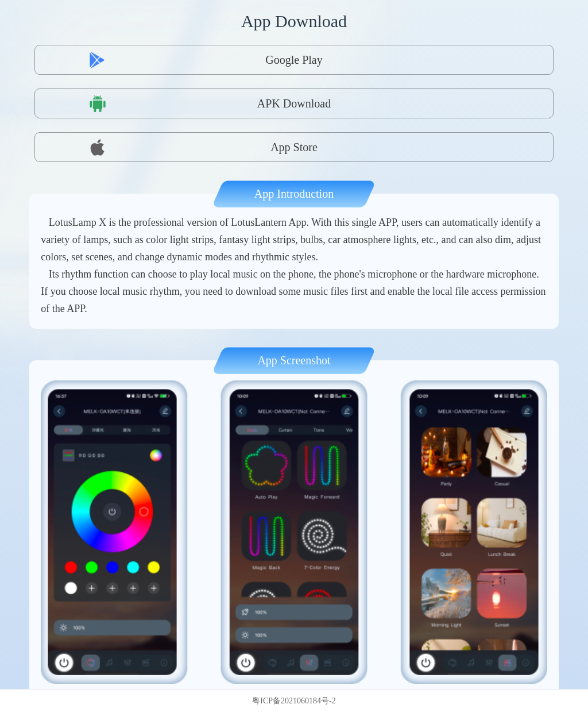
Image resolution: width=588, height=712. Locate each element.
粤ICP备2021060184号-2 (294, 701)
